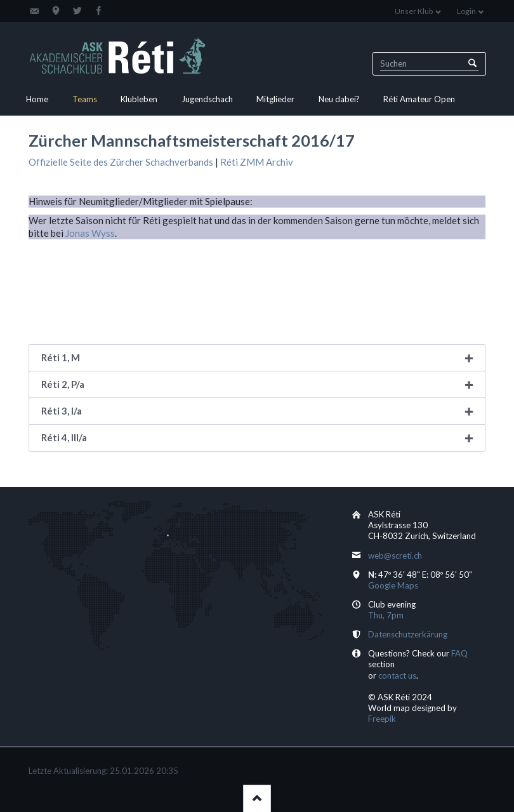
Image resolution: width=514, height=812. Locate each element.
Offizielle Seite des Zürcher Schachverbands (121, 162)
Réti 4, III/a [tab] (64, 437)
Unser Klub (414, 11)
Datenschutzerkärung (408, 634)
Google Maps (393, 585)
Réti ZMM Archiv (257, 162)
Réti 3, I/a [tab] (62, 411)
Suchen (472, 64)
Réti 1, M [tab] (61, 357)
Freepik (382, 719)
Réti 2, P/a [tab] (63, 384)
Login (466, 11)
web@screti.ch (395, 556)
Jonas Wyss (90, 233)
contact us (397, 676)
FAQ (459, 653)
